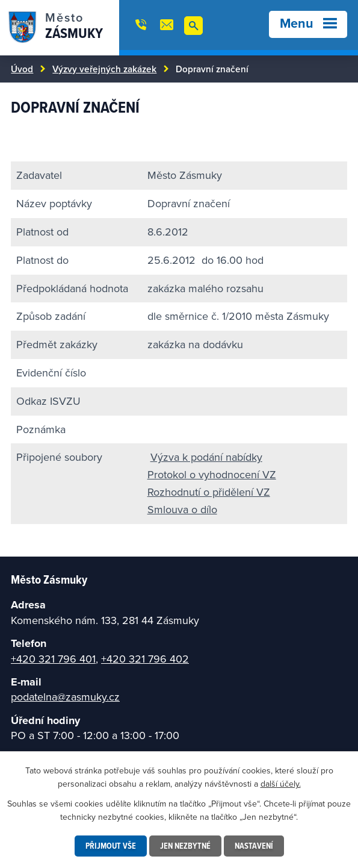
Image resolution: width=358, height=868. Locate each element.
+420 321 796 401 (53, 659)
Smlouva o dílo (182, 509)
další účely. (281, 784)
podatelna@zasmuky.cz (65, 697)
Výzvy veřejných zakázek (104, 69)
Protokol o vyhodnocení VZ (212, 474)
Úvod (22, 69)
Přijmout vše (111, 846)
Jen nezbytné (185, 846)
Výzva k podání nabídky (206, 457)
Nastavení (254, 846)
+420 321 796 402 (145, 659)
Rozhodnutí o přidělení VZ (209, 492)
